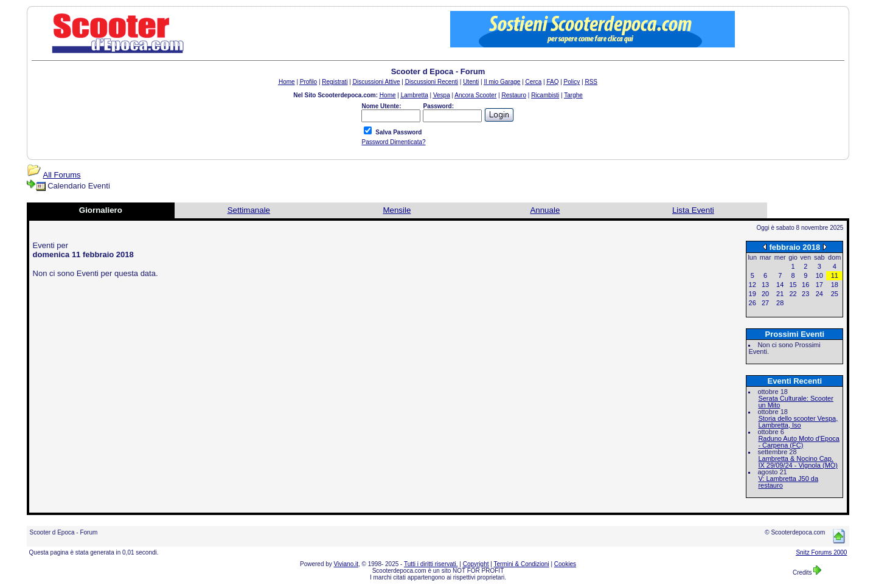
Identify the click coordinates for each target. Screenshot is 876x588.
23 (805, 294)
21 (780, 294)
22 (793, 294)
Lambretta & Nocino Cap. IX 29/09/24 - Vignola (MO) (798, 462)
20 (765, 294)
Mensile (397, 210)
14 (780, 285)
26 (753, 303)
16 (805, 285)
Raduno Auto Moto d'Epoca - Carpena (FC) (799, 442)
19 (753, 294)
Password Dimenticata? (393, 142)
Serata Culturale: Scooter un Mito (796, 402)
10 (819, 275)
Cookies (565, 564)
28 (780, 303)
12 (753, 285)
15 (793, 285)
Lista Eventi (693, 210)
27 (765, 303)
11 (835, 275)
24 (819, 294)
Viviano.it (346, 564)
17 (819, 285)
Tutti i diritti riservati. (431, 564)
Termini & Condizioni (522, 564)
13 (765, 285)
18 (835, 285)
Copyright (476, 564)
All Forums (62, 175)
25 (835, 294)
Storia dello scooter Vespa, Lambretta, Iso (798, 422)
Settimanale (249, 210)
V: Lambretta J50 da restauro (788, 482)
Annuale (545, 210)
